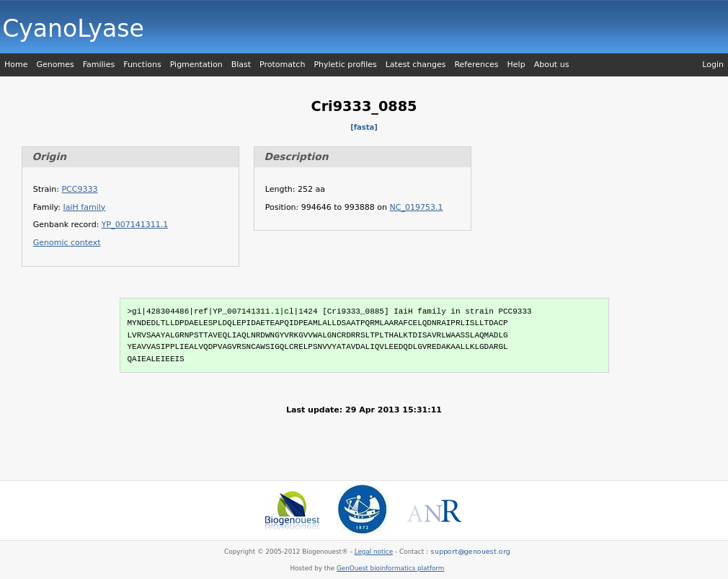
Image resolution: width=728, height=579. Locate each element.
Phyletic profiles (345, 65)
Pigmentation (196, 65)
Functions (142, 65)
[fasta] (364, 127)
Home (16, 65)
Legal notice (374, 552)
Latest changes (416, 65)
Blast (241, 65)
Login (713, 65)
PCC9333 (79, 189)
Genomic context (67, 243)
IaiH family (85, 207)
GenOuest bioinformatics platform (390, 568)
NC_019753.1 (417, 207)
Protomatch (282, 65)
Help (516, 65)
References (476, 65)
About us (552, 65)
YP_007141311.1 (135, 225)
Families (99, 65)
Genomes (55, 65)
